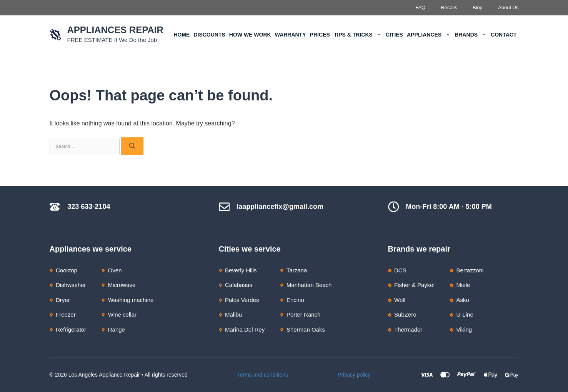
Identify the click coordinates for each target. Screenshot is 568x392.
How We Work (250, 35)
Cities (394, 35)
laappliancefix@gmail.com (280, 207)
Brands (472, 35)
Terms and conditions (263, 375)
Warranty (291, 35)
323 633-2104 (89, 207)
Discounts (209, 35)
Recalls (449, 8)
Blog (478, 8)
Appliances (430, 35)
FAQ (420, 8)
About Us (508, 8)
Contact (504, 35)
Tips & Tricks (359, 35)
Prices (320, 35)
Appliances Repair (115, 30)
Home (182, 35)
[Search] (132, 146)
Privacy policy (354, 375)
